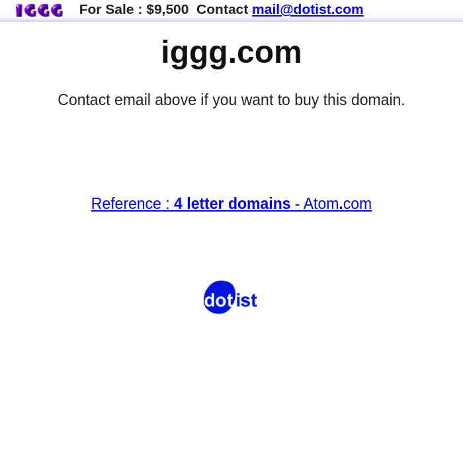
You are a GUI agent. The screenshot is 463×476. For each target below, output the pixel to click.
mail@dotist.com (308, 9)
